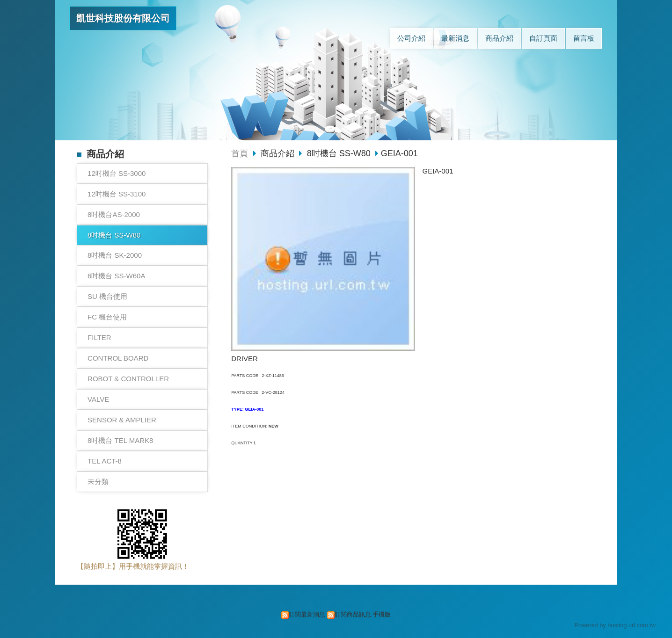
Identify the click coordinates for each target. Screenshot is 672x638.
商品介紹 (279, 153)
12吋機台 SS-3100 (117, 194)
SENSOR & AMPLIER (122, 420)
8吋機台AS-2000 (114, 214)
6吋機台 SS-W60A (116, 276)
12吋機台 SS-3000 (117, 173)
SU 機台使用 (107, 296)
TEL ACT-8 (105, 461)
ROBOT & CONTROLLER (128, 379)
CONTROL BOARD (118, 358)
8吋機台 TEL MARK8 (120, 440)
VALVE (98, 399)
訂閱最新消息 (307, 614)
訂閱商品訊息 (353, 614)
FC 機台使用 (107, 317)
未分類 (98, 482)
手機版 (382, 614)
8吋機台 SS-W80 (114, 235)
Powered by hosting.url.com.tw (615, 625)
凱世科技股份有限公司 (123, 18)
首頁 (240, 153)
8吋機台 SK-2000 (115, 255)
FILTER (99, 337)
